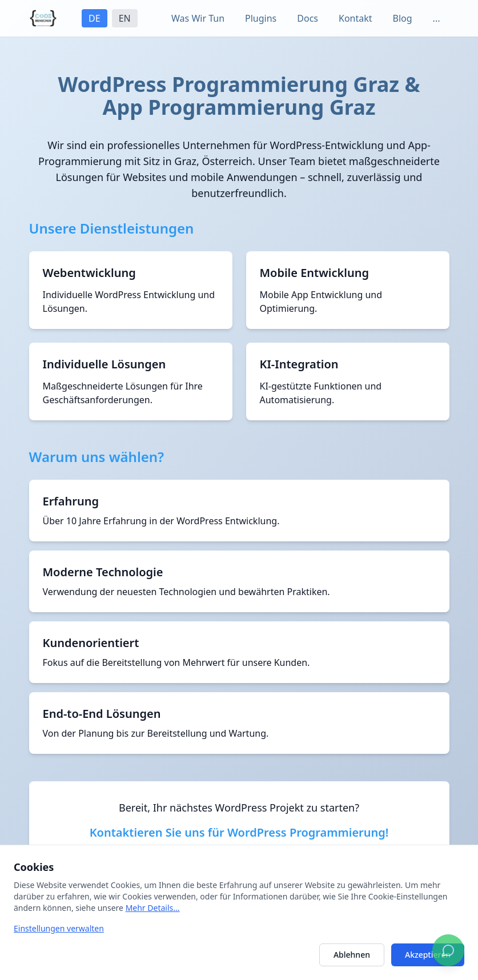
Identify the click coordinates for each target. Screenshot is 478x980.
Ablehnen (352, 955)
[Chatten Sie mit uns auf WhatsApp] (448, 950)
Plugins (261, 18)
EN (125, 18)
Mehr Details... (153, 908)
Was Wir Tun (198, 18)
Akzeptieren (428, 955)
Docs (308, 18)
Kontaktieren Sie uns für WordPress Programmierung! (239, 832)
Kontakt (356, 18)
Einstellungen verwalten (59, 928)
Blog (403, 18)
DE (95, 18)
